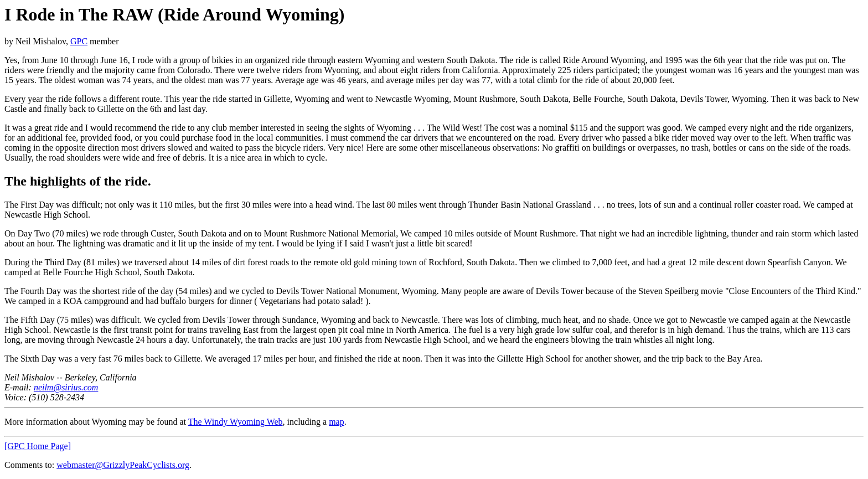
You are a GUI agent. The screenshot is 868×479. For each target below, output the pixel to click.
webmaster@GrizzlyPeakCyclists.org (123, 465)
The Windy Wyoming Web (236, 422)
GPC (79, 41)
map (337, 422)
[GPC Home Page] (38, 446)
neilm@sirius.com (66, 387)
